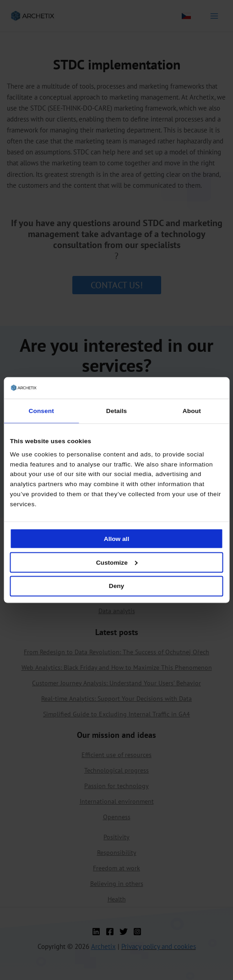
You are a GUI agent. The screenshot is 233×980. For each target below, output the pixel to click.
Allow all (116, 538)
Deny (116, 586)
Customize (117, 562)
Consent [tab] (41, 411)
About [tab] (192, 411)
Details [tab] (116, 411)
